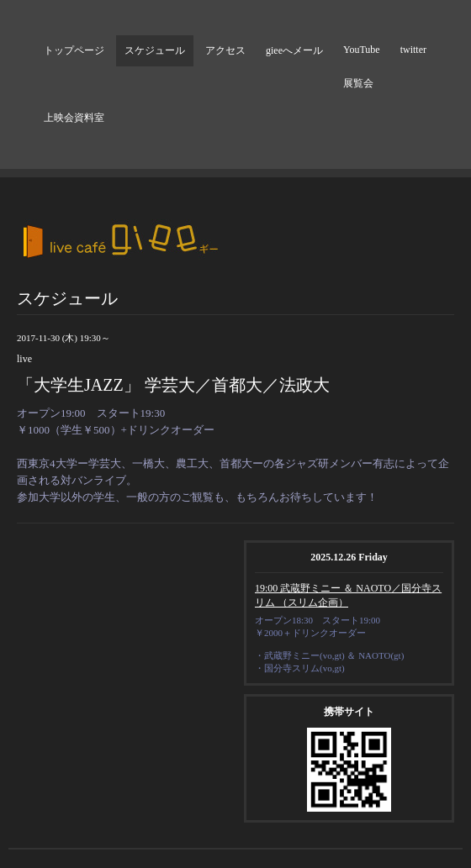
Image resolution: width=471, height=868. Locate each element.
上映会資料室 (74, 118)
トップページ (74, 50)
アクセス (225, 50)
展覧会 (358, 83)
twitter (413, 50)
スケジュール (155, 50)
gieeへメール (294, 50)
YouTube (362, 50)
